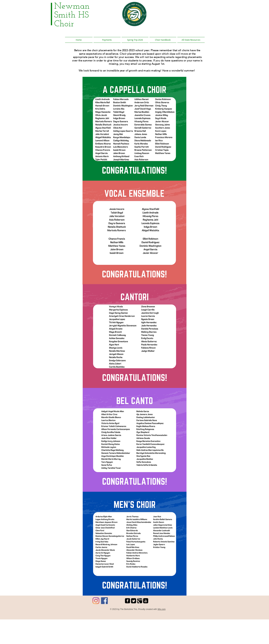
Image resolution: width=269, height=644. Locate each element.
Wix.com (162, 609)
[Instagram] (96, 601)
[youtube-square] (146, 601)
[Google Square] (140, 601)
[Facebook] (104, 601)
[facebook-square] (127, 601)
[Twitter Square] (134, 601)
